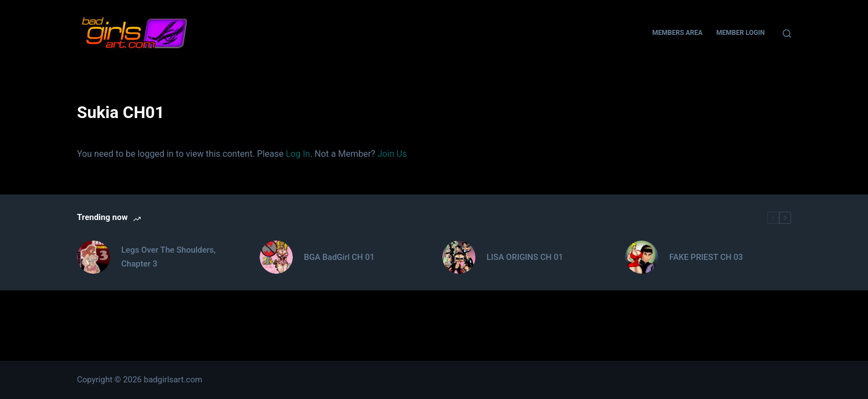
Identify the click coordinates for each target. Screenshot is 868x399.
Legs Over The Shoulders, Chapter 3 (169, 257)
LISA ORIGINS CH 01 (525, 257)
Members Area (677, 33)
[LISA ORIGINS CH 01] (459, 257)
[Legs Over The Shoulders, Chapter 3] (94, 257)
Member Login (740, 33)
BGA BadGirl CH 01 (339, 257)
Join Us (392, 154)
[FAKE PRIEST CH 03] (642, 257)
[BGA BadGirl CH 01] (276, 257)
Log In (298, 154)
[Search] (787, 34)
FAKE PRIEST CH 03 (706, 257)
